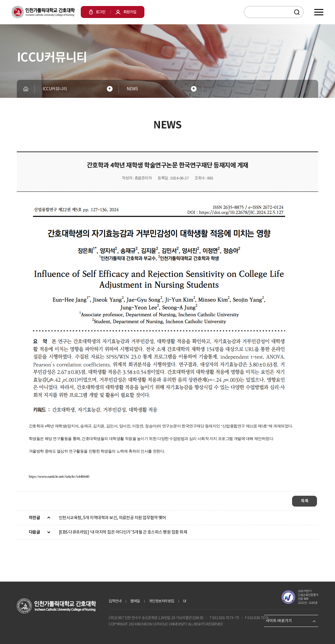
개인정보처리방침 (161, 601)
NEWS (132, 89)
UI (185, 601)
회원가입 (126, 12)
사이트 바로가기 (279, 621)
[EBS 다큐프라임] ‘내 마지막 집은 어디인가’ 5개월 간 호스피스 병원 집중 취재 (123, 532)
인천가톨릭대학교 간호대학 (43, 12)
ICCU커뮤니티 (55, 89)
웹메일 (135, 601)
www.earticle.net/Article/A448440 (64, 476)
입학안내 (115, 601)
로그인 (97, 12)
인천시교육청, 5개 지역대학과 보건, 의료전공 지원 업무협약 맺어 (112, 518)
